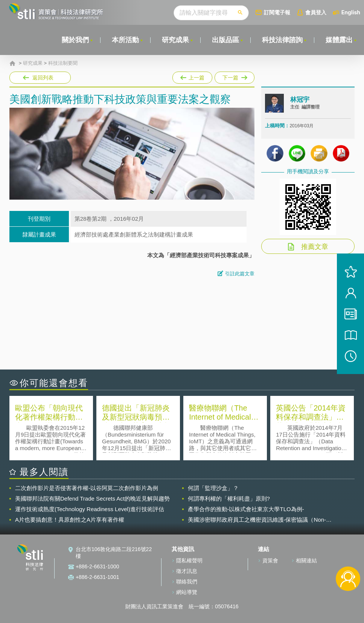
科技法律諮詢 (282, 40)
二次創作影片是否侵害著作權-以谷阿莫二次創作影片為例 (87, 488)
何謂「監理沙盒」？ (213, 488)
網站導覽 (187, 592)
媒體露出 (339, 40)
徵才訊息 (187, 571)
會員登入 (316, 12)
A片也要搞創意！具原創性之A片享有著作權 (70, 520)
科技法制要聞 (63, 63)
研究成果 (175, 40)
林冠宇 (300, 100)
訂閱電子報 (277, 12)
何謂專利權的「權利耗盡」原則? (229, 499)
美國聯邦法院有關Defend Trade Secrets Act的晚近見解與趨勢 (92, 499)
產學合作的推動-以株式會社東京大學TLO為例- (246, 509)
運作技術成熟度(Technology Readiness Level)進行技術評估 (90, 509)
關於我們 (75, 40)
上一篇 (192, 76)
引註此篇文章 (240, 274)
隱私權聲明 (189, 560)
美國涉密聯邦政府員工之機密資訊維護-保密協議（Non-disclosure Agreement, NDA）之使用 (257, 520)
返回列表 (43, 78)
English (351, 12)
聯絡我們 (187, 582)
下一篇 (234, 76)
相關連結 (306, 560)
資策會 (270, 560)
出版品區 (225, 40)
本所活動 (125, 40)
